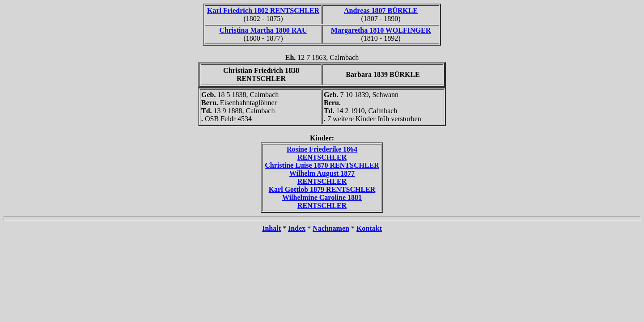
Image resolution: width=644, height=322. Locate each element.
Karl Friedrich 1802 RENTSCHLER (263, 11)
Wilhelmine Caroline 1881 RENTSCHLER (322, 201)
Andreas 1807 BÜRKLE (381, 11)
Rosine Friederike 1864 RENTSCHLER (322, 153)
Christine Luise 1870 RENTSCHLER (322, 165)
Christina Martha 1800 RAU (263, 30)
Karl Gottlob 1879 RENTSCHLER (322, 189)
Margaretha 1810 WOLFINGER (381, 30)
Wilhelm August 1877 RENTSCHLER (322, 177)
